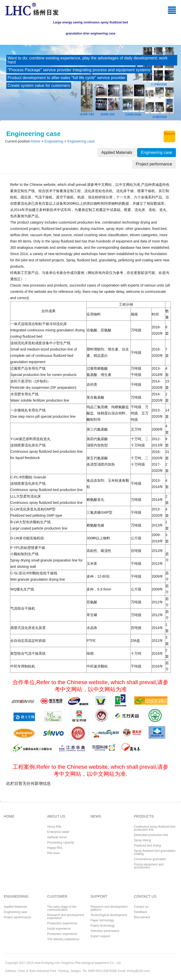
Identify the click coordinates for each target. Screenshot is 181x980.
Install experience (59, 929)
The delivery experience (63, 939)
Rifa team (54, 853)
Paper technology (102, 920)
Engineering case (81, 141)
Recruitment (142, 917)
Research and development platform (109, 908)
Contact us (141, 907)
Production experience (62, 923)
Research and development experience (66, 916)
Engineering (54, 141)
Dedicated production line (151, 835)
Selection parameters (105, 931)
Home (36, 141)
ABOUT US (56, 816)
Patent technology (103, 925)
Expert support (100, 936)
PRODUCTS (144, 816)
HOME (9, 816)
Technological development (109, 915)
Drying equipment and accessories (149, 866)
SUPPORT (99, 897)
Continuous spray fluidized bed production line (154, 828)
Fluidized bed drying (147, 845)
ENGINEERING (16, 897)
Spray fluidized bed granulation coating (155, 852)
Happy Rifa (55, 848)
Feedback (140, 912)
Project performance (17, 917)
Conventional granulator (150, 859)
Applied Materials (15, 907)
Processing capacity (61, 842)
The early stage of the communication (62, 908)
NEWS (96, 816)
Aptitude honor (57, 837)
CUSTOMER (57, 897)
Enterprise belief (58, 832)
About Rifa (54, 827)
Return (169, 134)
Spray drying (142, 840)
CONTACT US (145, 897)
